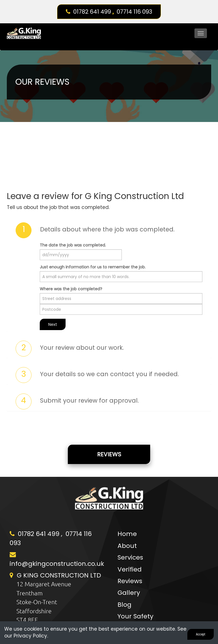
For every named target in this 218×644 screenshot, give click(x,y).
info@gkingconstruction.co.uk (57, 564)
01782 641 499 (92, 12)
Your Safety (135, 616)
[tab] (109, 230)
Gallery (129, 593)
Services (130, 557)
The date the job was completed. (73, 245)
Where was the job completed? (71, 289)
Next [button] (53, 324)
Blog (124, 605)
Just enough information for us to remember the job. (93, 267)
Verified (130, 569)
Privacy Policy (30, 636)
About (127, 546)
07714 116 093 (134, 12)
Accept (201, 634)
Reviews (109, 454)
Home (127, 534)
